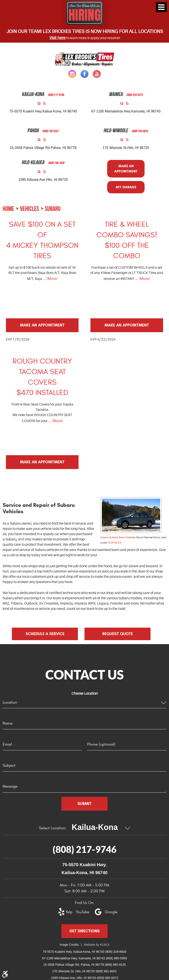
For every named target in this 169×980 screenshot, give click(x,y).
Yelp (46, 104)
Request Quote (118, 634)
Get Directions (84, 931)
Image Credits (69, 945)
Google (40, 104)
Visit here (57, 38)
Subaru (53, 209)
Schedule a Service (45, 634)
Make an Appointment (126, 169)
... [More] (50, 279)
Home (8, 209)
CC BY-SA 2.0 (114, 543)
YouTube (80, 912)
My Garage (126, 187)
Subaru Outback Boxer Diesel (116, 537)
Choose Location (85, 694)
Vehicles (29, 209)
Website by (97, 945)
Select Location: (53, 828)
